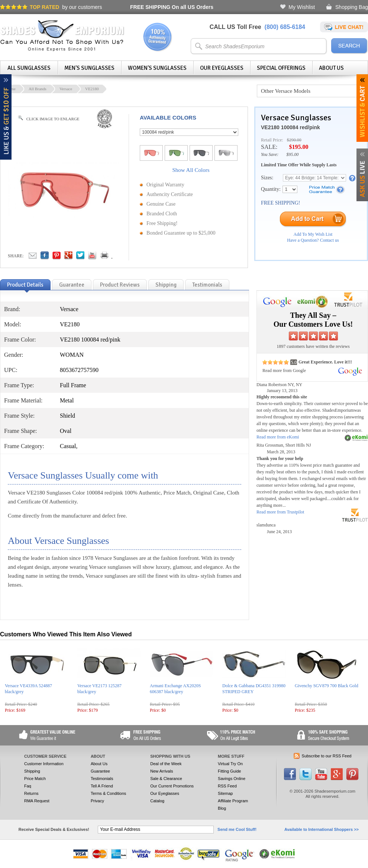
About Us (331, 68)
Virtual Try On (230, 764)
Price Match (35, 779)
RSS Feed (227, 786)
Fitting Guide (229, 771)
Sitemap (225, 793)
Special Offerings (281, 68)
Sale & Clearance (166, 779)
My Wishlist (302, 7)
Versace (66, 89)
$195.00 (298, 147)
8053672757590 (79, 370)
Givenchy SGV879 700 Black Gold (327, 686)
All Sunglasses (29, 68)
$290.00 (294, 140)
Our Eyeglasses (222, 68)
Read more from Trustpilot (280, 512)
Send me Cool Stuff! (237, 829)
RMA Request (37, 801)
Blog (222, 808)
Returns (31, 793)
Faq (28, 786)
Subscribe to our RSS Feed (327, 756)
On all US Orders (172, 7)
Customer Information (44, 764)
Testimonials (102, 779)
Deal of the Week (166, 764)
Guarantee (100, 771)
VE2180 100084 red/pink (290, 127)
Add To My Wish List (313, 234)
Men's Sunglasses (89, 68)
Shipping (32, 771)
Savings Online (232, 779)
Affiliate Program (233, 801)
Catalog (157, 801)
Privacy (97, 801)
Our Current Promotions (172, 786)
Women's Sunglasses (157, 68)
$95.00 (292, 154)
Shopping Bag (352, 7)
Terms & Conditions (108, 793)
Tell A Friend (102, 786)
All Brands (38, 89)
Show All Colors (191, 170)
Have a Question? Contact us (313, 240)
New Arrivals (162, 771)
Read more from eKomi (278, 437)
